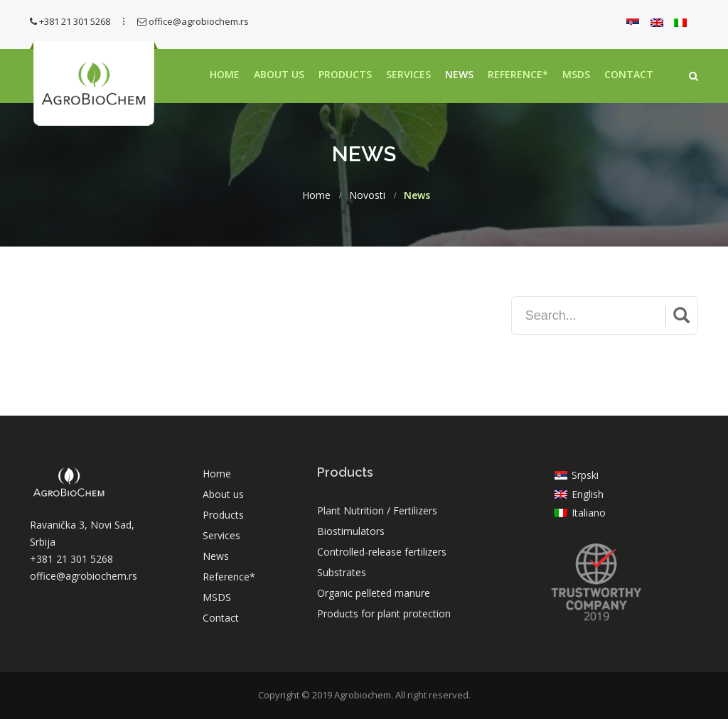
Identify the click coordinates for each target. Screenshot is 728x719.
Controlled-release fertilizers (382, 552)
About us (279, 74)
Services (408, 74)
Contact (629, 74)
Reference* (518, 74)
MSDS (576, 74)
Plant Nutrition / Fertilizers (377, 510)
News (459, 74)
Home (225, 74)
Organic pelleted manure (374, 593)
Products (345, 74)
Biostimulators (351, 531)
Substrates (342, 572)
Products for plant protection (384, 613)
